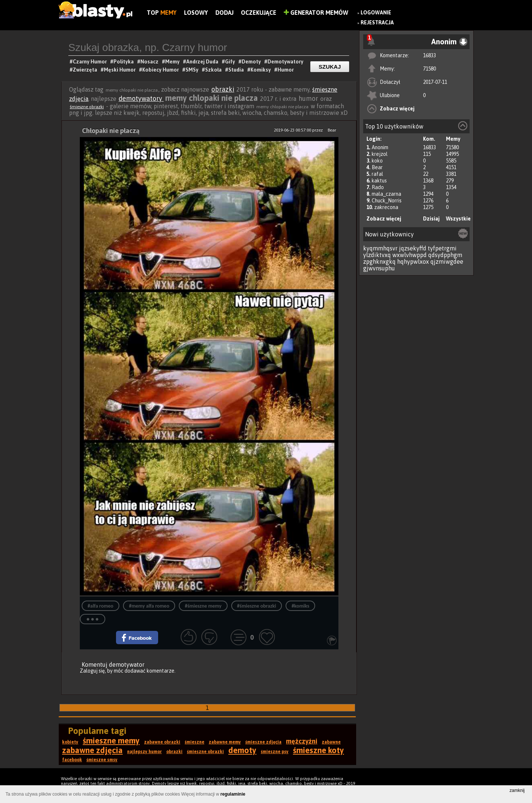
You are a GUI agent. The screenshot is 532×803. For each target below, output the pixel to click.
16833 (429, 55)
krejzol (380, 154)
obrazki (223, 89)
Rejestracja (377, 23)
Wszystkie (458, 219)
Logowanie (376, 13)
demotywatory (141, 98)
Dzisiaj (431, 219)
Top (162, 13)
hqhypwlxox (413, 262)
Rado (378, 187)
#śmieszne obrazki (257, 606)
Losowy (196, 13)
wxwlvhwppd (410, 255)
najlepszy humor (144, 752)
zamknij (517, 790)
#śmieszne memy (203, 606)
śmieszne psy (275, 752)
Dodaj (224, 13)
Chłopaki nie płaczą (111, 131)
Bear (377, 167)
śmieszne (195, 742)
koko (377, 161)
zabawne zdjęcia (92, 750)
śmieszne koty (318, 750)
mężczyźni (302, 741)
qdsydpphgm (445, 255)
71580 (429, 69)
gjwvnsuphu (379, 268)
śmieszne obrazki (87, 107)
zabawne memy (225, 742)
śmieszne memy (111, 741)
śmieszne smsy (102, 760)
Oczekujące (259, 13)
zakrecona (386, 207)
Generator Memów (316, 13)
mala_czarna (386, 194)
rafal (377, 174)
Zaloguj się (92, 671)
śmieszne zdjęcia (263, 742)
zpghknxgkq (379, 262)
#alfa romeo (100, 606)
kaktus (379, 181)
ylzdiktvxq (377, 255)
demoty (242, 750)
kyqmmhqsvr (380, 248)
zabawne (331, 742)
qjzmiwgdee (447, 262)
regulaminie (233, 794)
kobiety (70, 742)
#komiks (300, 606)
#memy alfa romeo (149, 606)
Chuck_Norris (387, 201)
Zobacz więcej (397, 109)
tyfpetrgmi (442, 248)
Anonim (380, 147)
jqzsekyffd (413, 248)
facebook (72, 760)
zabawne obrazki (162, 742)
